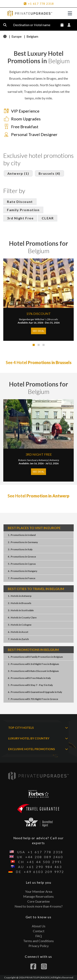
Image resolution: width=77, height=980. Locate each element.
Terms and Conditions (38, 941)
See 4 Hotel (39, 362)
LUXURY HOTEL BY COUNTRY (38, 738)
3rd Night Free (20, 218)
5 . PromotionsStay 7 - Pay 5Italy (30, 685)
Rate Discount (20, 202)
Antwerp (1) (18, 173)
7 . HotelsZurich (18, 639)
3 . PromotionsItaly (20, 549)
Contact (39, 931)
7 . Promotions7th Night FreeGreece (33, 699)
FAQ (39, 936)
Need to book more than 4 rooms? (39, 906)
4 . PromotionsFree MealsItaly (29, 678)
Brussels (53, 319)
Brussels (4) (49, 173)
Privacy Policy (39, 946)
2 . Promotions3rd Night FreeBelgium (33, 664)
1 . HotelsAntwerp (20, 596)
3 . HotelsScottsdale (21, 610)
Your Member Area (39, 891)
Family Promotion (23, 210)
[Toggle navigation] (70, 13)
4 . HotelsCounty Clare (22, 617)
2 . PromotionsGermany (23, 542)
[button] (34, 345)
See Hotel (38, 496)
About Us (39, 926)
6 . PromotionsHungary (22, 571)
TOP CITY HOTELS (38, 728)
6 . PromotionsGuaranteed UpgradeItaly (35, 692)
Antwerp (54, 460)
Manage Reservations (38, 896)
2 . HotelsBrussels (20, 603)
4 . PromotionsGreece (22, 557)
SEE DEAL (38, 331)
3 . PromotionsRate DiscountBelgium (33, 671)
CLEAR (48, 218)
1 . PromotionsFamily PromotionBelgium (35, 657)
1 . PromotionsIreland (22, 535)
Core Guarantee (38, 901)
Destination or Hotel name (35, 25)
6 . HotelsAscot (18, 632)
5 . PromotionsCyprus (22, 564)
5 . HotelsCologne (20, 625)
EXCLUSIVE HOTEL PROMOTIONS (38, 749)
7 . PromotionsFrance (22, 578)
